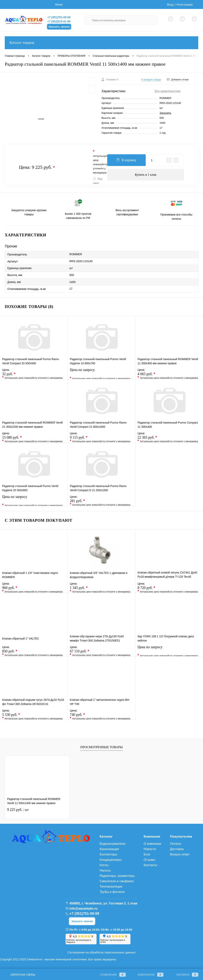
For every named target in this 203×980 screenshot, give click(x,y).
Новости (150, 849)
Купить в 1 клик (146, 175)
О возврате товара (151, 79)
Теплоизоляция (111, 887)
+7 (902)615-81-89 (59, 21)
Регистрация (185, 5)
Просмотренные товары (101, 747)
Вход (170, 5)
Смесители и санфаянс (117, 881)
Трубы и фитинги (112, 892)
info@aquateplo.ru (83, 909)
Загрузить (165, 113)
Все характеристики (168, 91)
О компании (152, 844)
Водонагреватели (112, 844)
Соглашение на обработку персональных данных (101, 952)
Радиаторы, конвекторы (117, 876)
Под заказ (98, 181)
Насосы (105, 870)
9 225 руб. (18, 810)
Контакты (150, 865)
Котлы (104, 865)
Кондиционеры (110, 860)
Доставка (177, 849)
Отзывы (149, 860)
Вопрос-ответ (180, 854)
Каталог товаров (101, 43)
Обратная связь (20, 975)
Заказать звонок (59, 27)
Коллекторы (108, 854)
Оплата (176, 844)
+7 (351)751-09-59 (59, 17)
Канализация (109, 849)
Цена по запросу (101, 372)
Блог (147, 854)
